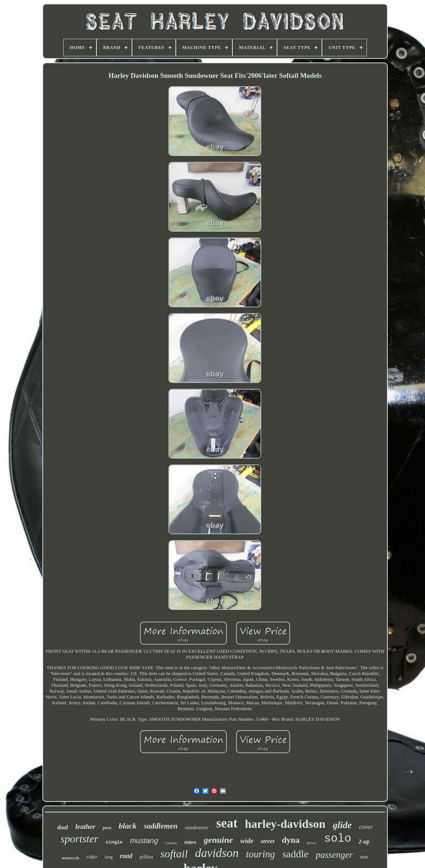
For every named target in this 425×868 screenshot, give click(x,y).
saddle (295, 854)
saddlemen (161, 826)
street (267, 841)
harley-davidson (285, 824)
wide (247, 841)
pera (107, 828)
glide (342, 825)
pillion (146, 857)
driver (312, 843)
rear (364, 857)
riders (190, 842)
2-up (364, 842)
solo (338, 839)
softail (174, 854)
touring (261, 854)
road (126, 856)
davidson (217, 853)
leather (85, 827)
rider (92, 857)
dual (63, 827)
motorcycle (71, 858)
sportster (79, 839)
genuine (218, 840)
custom (171, 843)
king (109, 857)
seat (227, 823)
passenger (334, 855)
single (114, 842)
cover (366, 827)
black (128, 826)
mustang (144, 841)
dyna (291, 840)
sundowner (197, 827)
